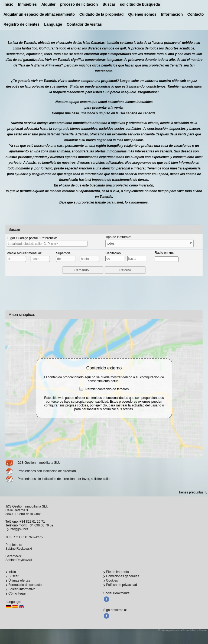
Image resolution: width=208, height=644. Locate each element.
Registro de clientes (22, 24)
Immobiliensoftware (195, 630)
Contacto (196, 14)
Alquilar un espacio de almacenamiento (39, 14)
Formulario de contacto (25, 585)
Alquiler (48, 4)
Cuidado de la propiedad (101, 14)
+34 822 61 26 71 (32, 522)
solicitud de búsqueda (140, 4)
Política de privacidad (122, 585)
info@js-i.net (19, 529)
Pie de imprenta (118, 572)
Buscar (109, 4)
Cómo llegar (17, 593)
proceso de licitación (79, 4)
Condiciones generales (123, 576)
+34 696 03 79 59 (41, 525)
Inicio (9, 4)
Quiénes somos (142, 14)
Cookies (112, 580)
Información (172, 14)
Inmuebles (27, 4)
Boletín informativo (22, 589)
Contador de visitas (84, 24)
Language (53, 24)
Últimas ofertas (19, 580)
